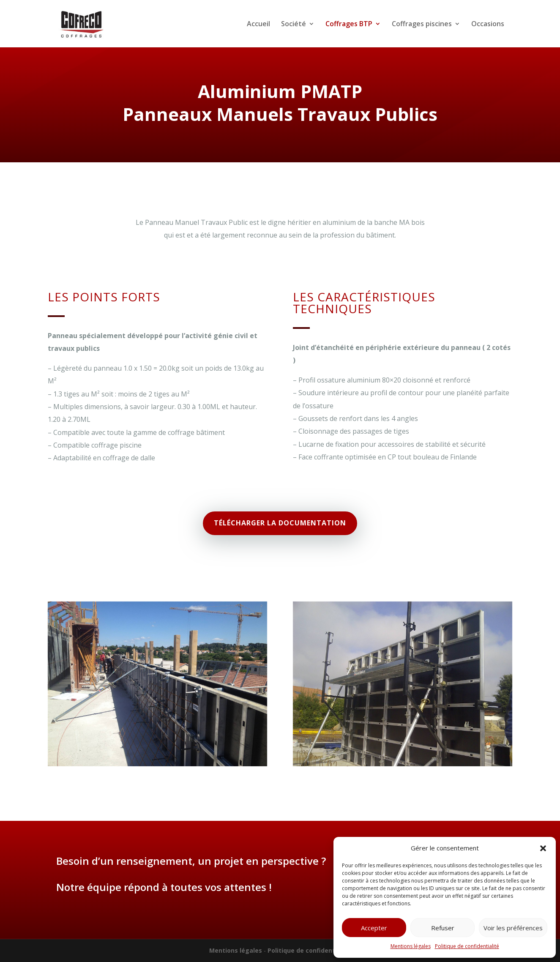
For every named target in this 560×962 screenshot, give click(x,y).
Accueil (258, 25)
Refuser (443, 928)
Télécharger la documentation (280, 523)
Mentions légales (411, 946)
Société (294, 25)
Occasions (488, 25)
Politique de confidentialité (467, 946)
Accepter (374, 928)
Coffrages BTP (349, 25)
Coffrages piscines (422, 25)
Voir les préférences (513, 928)
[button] (543, 848)
